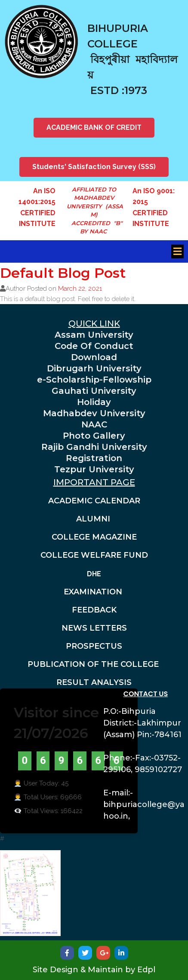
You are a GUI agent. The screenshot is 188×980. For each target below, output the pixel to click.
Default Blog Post (63, 273)
